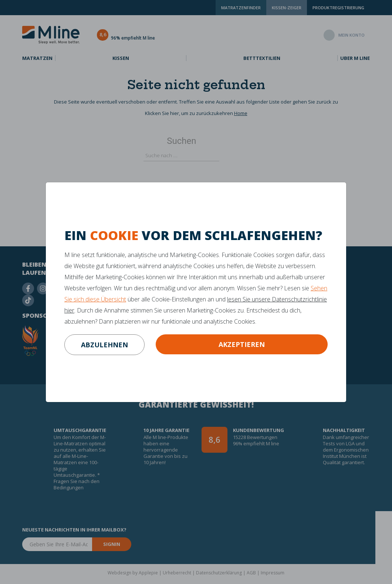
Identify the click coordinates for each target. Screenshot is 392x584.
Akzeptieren (242, 344)
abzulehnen (104, 345)
